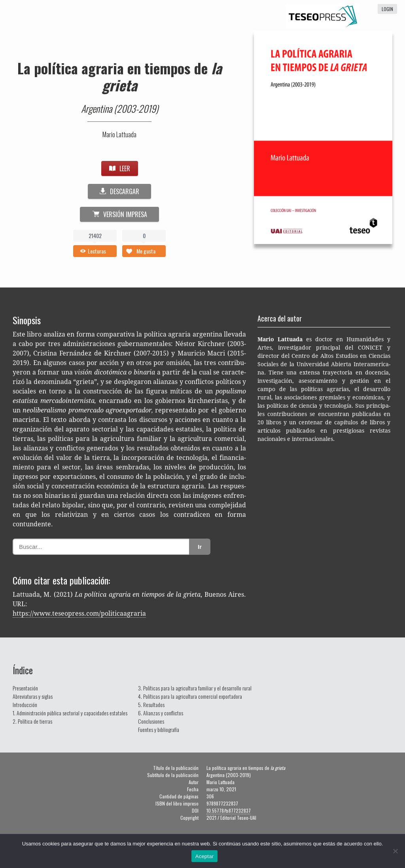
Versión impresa (120, 214)
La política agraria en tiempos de (120, 76)
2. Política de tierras (32, 721)
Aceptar (205, 856)
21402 (95, 235)
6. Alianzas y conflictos (161, 713)
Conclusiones (151, 721)
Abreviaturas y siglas (33, 696)
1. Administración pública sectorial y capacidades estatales (70, 713)
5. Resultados (151, 704)
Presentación (25, 688)
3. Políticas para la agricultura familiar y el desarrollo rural (195, 688)
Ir (200, 547)
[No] (395, 851)
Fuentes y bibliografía (159, 729)
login (387, 9)
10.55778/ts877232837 (229, 810)
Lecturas (97, 251)
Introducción (25, 704)
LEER (120, 168)
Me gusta (146, 251)
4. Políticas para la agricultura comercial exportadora (190, 696)
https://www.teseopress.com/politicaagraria (79, 614)
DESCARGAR (119, 191)
